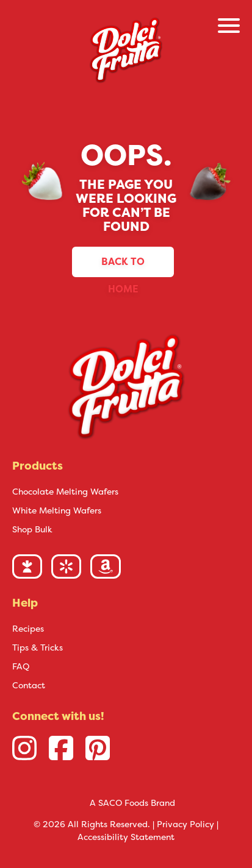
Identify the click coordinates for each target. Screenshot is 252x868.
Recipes (28, 629)
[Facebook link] (61, 748)
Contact (29, 685)
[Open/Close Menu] (229, 27)
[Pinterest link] (98, 748)
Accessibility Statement (126, 837)
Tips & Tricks (38, 647)
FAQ (21, 666)
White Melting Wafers (57, 510)
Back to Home (123, 266)
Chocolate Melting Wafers (65, 492)
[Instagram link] (24, 748)
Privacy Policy (185, 824)
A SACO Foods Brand (132, 803)
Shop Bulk (32, 529)
